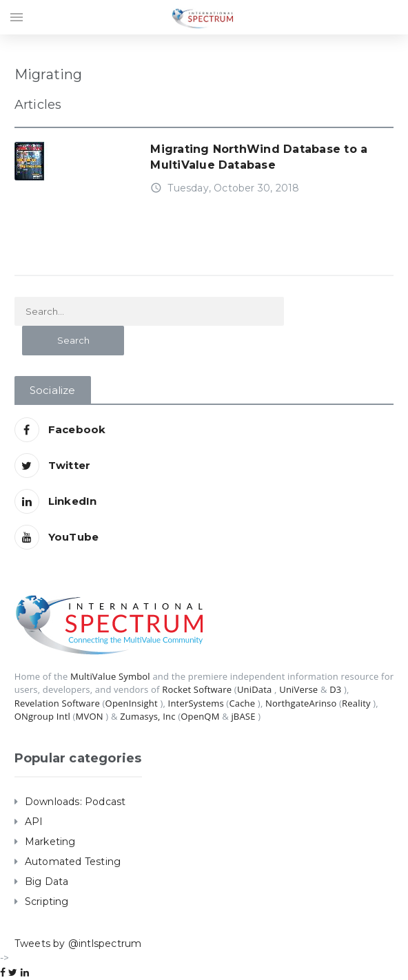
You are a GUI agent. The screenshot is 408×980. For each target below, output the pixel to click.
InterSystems (196, 703)
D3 (335, 689)
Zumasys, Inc (148, 716)
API (34, 822)
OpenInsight (132, 703)
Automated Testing (73, 862)
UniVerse (298, 689)
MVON (90, 716)
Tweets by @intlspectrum (78, 943)
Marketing (50, 842)
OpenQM (200, 716)
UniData (255, 689)
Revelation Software (57, 703)
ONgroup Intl (42, 716)
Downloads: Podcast (75, 802)
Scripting (47, 901)
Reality (356, 703)
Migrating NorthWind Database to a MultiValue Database (259, 157)
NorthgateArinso (301, 703)
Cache (242, 703)
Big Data (47, 882)
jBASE (243, 716)
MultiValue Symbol (110, 676)
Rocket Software (197, 689)
